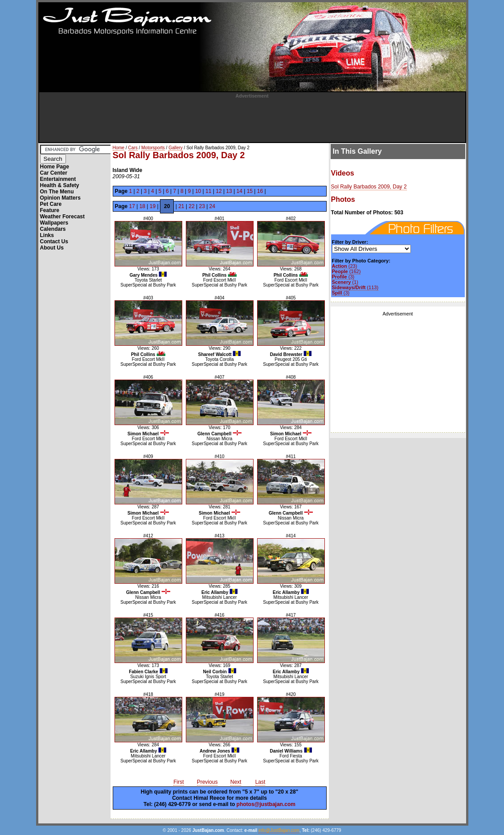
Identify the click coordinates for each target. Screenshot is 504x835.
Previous (207, 782)
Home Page (55, 167)
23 (202, 206)
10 (198, 191)
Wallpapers (54, 223)
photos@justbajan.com (266, 804)
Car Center (54, 173)
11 (208, 191)
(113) (355, 287)
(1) (345, 282)
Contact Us (54, 241)
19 (153, 206)
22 (191, 206)
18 (142, 206)
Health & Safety (60, 185)
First (178, 782)
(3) (343, 277)
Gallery (176, 148)
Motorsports (153, 148)
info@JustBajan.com (279, 830)
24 (212, 206)
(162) (346, 271)
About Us (52, 248)
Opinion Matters (60, 198)
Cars (133, 148)
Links (47, 235)
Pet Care (51, 204)
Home (119, 148)
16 (260, 191)
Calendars (53, 229)
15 (250, 191)
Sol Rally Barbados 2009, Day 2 (369, 187)
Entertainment (58, 179)
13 (229, 191)
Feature (50, 210)
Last (260, 782)
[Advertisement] (252, 119)
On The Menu (57, 192)
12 (219, 191)
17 (132, 206)
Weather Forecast (62, 217)
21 (181, 206)
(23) (345, 266)
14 (240, 191)
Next (236, 782)
